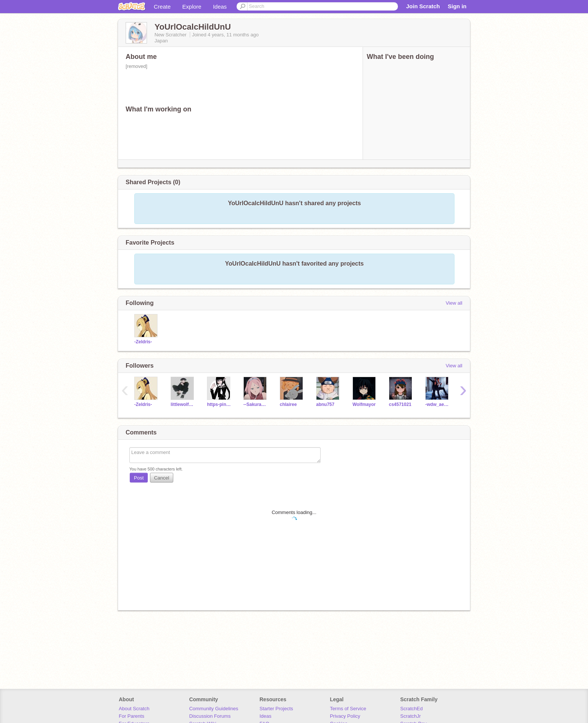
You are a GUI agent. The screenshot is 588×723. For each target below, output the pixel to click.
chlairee (288, 404)
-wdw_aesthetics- (438, 404)
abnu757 (325, 404)
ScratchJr (410, 716)
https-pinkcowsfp (220, 404)
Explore (192, 7)
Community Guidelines (214, 709)
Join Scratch (423, 6)
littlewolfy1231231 (183, 404)
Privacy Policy (345, 716)
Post (139, 478)
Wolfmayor (364, 404)
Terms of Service (348, 709)
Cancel (162, 478)
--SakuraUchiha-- (256, 404)
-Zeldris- (143, 342)
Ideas (220, 7)
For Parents (132, 716)
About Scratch (134, 709)
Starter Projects (276, 709)
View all (454, 303)
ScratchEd (411, 709)
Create (162, 7)
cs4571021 (400, 404)
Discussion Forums (210, 716)
